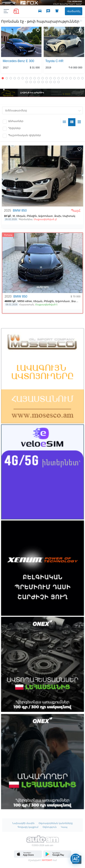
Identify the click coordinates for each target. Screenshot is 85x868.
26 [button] (43, 82)
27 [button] (47, 82)
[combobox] (42, 110)
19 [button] (74, 78)
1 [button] (3, 78)
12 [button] (47, 78)
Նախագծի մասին (23, 823)
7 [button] (27, 78)
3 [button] (11, 78)
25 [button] (39, 82)
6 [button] (23, 78)
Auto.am (42, 840)
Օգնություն (50, 827)
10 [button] (39, 78)
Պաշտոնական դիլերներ (25, 135)
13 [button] (51, 78)
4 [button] (15, 78)
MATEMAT (47, 860)
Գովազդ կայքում (28, 827)
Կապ (64, 827)
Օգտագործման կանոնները (56, 823)
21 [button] (82, 78)
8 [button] (31, 78)
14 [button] (55, 78)
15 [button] (59, 78)
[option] (21, 51)
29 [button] (55, 82)
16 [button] (63, 78)
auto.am (16, 11)
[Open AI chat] (76, 859)
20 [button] (78, 78)
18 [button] (71, 78)
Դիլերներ (14, 128)
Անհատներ (16, 121)
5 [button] (19, 78)
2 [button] (7, 78)
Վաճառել (73, 11)
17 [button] (67, 78)
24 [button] (35, 82)
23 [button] (31, 82)
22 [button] (27, 82)
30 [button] (59, 82)
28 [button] (51, 82)
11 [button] (43, 78)
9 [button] (35, 78)
